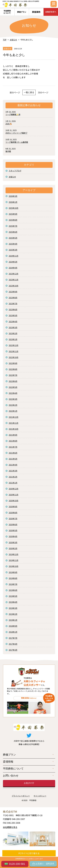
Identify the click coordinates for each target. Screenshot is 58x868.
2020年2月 (13, 548)
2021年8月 (13, 441)
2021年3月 (13, 471)
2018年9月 (13, 626)
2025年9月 (13, 214)
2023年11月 (14, 280)
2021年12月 (14, 417)
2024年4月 (13, 268)
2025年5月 (13, 238)
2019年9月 (13, 572)
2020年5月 (13, 530)
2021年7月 (13, 447)
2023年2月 (13, 333)
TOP (5, 40)
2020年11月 (14, 495)
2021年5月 (13, 459)
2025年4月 (13, 244)
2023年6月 (13, 310)
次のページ (43, 92)
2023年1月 (13, 339)
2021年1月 (13, 483)
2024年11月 (14, 256)
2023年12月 (14, 274)
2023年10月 (14, 286)
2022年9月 (13, 363)
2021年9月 (13, 435)
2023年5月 (13, 315)
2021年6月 (13, 453)
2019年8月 (13, 578)
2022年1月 (13, 411)
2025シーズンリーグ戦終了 (16, 133)
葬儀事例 (36, 12)
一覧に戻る (29, 92)
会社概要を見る (10, 827)
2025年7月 (13, 226)
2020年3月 (13, 542)
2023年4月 (13, 322)
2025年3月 (13, 250)
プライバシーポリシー (21, 796)
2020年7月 (13, 519)
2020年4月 (13, 536)
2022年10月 (14, 357)
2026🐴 (9, 124)
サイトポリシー (40, 796)
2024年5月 (13, 262)
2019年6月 (13, 590)
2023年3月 (13, 327)
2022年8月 (13, 369)
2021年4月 (13, 465)
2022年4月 (13, 393)
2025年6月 (13, 232)
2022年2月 (13, 405)
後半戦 (8, 151)
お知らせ (13, 40)
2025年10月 (14, 208)
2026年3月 (13, 196)
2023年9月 (13, 292)
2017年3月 (13, 650)
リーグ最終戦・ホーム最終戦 (17, 142)
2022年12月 (14, 345)
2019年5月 (13, 596)
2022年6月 (13, 381)
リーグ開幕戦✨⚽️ (13, 114)
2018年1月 (13, 632)
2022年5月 (13, 387)
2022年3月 (13, 399)
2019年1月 (13, 620)
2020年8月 (13, 513)
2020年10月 (14, 501)
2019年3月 (13, 608)
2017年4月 (13, 644)
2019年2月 (13, 614)
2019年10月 (14, 566)
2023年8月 (13, 298)
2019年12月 (14, 554)
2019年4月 (13, 602)
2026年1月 (13, 202)
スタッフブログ (15, 171)
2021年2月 (13, 477)
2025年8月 (13, 220)
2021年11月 (14, 423)
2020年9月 (13, 507)
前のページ (15, 92)
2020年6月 (13, 524)
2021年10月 (14, 429)
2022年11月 (14, 351)
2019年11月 (14, 560)
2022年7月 (13, 375)
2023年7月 (13, 304)
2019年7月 (13, 584)
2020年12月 (14, 489)
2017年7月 (13, 638)
